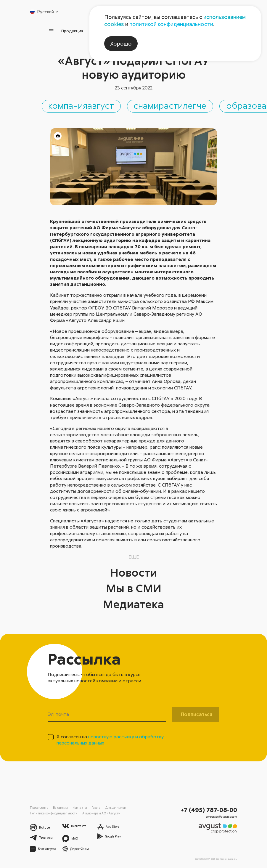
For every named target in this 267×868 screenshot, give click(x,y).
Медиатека (134, 605)
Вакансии (60, 808)
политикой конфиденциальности (171, 24)
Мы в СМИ (133, 589)
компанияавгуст (91, 106)
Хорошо (121, 44)
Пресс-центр (39, 808)
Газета (93, 808)
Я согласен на (110, 741)
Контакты (78, 808)
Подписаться (197, 715)
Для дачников (112, 808)
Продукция (72, 31)
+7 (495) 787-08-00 (210, 810)
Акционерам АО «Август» (97, 814)
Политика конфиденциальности (52, 814)
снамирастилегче (189, 106)
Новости (133, 573)
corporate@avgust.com (222, 816)
